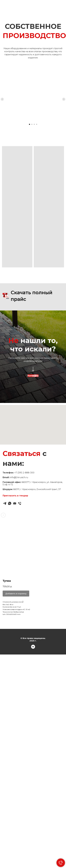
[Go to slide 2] (32, 124)
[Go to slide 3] (34, 124)
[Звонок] (20, 503)
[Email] (15, 503)
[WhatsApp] (10, 503)
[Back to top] (3, 515)
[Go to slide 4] (37, 124)
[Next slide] (64, 99)
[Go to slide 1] (29, 124)
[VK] (33, 648)
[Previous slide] (2, 99)
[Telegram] (5, 503)
